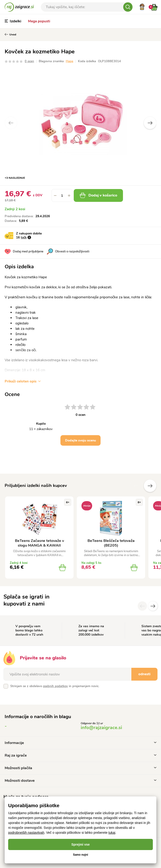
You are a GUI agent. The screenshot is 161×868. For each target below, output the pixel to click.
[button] (69, 195)
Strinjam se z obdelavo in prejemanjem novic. (55, 686)
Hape (70, 61)
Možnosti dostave (80, 781)
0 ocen (29, 61)
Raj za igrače (80, 755)
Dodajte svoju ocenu (80, 440)
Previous (11, 123)
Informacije (80, 743)
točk (24, 238)
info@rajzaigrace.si (101, 728)
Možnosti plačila (80, 768)
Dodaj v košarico (98, 195)
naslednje (150, 486)
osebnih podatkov (55, 686)
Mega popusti (39, 21)
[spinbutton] (62, 195)
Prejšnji (136, 486)
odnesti (144, 674)
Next (150, 123)
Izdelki (13, 21)
